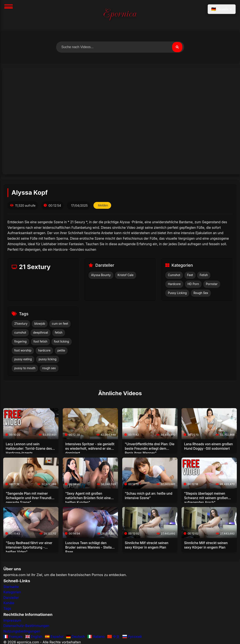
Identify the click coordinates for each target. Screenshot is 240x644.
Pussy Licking (177, 293)
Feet (190, 275)
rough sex (49, 368)
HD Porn (193, 284)
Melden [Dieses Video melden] (103, 205)
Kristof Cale (126, 275)
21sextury (21, 324)
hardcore (44, 350)
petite (61, 350)
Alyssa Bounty (101, 275)
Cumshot (174, 275)
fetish (59, 333)
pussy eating (23, 359)
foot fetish (40, 341)
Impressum (12, 620)
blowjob (40, 324)
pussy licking (48, 359)
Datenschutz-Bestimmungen (26, 626)
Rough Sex (201, 293)
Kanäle (9, 603)
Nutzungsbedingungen (22, 631)
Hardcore (174, 284)
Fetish (204, 275)
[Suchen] (177, 47)
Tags (7, 608)
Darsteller (11, 598)
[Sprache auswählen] (222, 9)
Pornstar (212, 284)
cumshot (20, 333)
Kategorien (12, 592)
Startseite (11, 587)
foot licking (62, 341)
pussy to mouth (25, 368)
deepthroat (41, 333)
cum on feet (60, 324)
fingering (20, 341)
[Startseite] (120, 15)
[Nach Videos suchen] (120, 47)
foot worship (23, 350)
